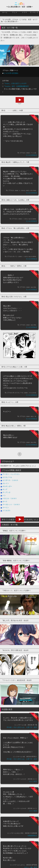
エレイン (6, 483)
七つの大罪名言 (31, 155)
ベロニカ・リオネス (10, 498)
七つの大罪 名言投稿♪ (11, 73)
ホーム (5, 12)
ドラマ (24, 12)
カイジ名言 (33, 781)
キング (5, 489)
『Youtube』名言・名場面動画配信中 (16, 86)
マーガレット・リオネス (11, 505)
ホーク (5, 501)
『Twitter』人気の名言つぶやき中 (15, 83)
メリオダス (6, 511)
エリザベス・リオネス (10, 480)
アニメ (15, 12)
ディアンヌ (6, 492)
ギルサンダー (7, 486)
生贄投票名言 (32, 836)
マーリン (6, 508)
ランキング (34, 12)
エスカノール (7, 477)
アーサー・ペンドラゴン (11, 474)
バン (4, 495)
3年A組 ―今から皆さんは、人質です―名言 (22, 727)
